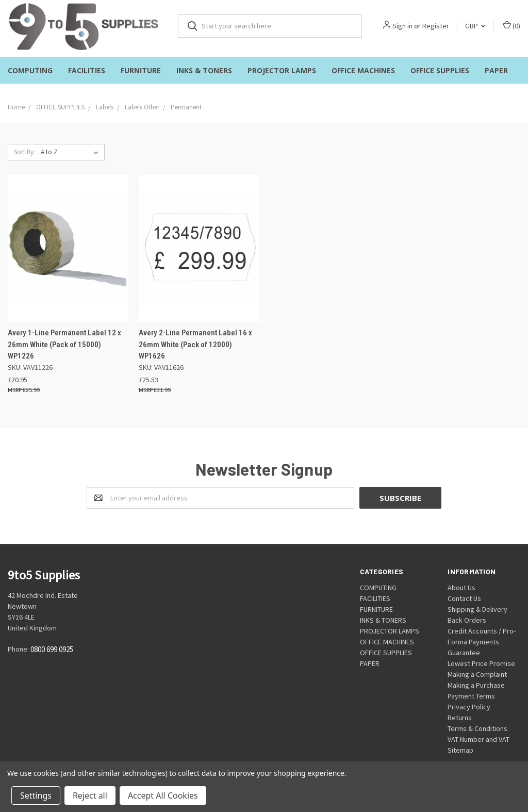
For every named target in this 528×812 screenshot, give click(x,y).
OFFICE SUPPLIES (440, 70)
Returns (460, 718)
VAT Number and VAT (478, 739)
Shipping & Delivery (477, 609)
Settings (36, 795)
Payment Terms (471, 696)
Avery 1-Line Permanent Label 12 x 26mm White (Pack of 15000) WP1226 (64, 344)
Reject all (90, 795)
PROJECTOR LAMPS (282, 70)
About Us (461, 588)
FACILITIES (87, 70)
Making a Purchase (476, 685)
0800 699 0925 (52, 649)
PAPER (496, 70)
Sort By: (24, 152)
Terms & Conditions (477, 728)
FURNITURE (141, 70)
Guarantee (464, 653)
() (511, 26)
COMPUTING (30, 70)
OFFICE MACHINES (363, 70)
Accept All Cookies (163, 795)
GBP (475, 26)
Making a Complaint (477, 674)
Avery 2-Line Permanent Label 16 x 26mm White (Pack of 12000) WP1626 (195, 344)
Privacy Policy (469, 707)
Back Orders (467, 620)
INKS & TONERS (204, 70)
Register (436, 26)
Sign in (402, 26)
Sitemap (460, 750)
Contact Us (464, 598)
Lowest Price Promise (481, 663)
